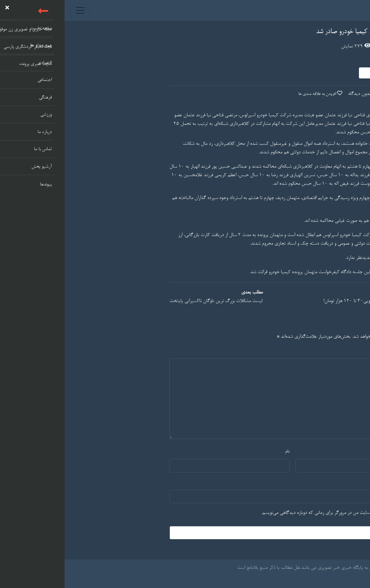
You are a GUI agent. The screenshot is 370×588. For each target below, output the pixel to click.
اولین (303, 272)
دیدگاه (343, 351)
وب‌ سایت (343, 482)
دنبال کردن (310, 72)
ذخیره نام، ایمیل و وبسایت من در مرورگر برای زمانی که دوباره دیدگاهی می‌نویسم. (269, 513)
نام (223, 452)
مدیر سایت (317, 61)
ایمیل (346, 452)
